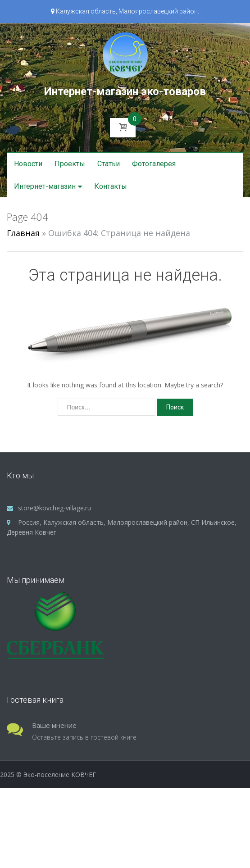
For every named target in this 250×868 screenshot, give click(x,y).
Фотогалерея (154, 164)
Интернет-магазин (45, 186)
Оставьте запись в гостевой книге (84, 737)
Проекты (70, 164)
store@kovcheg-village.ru (55, 508)
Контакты (111, 186)
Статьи (109, 164)
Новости (28, 164)
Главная (23, 233)
